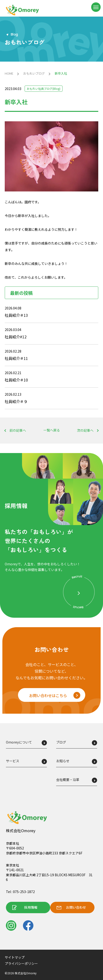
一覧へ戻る (52, 430)
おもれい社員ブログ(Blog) (44, 88)
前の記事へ (18, 430)
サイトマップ (15, 957)
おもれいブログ (34, 73)
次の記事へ (85, 430)
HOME (9, 73)
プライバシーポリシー (21, 963)
